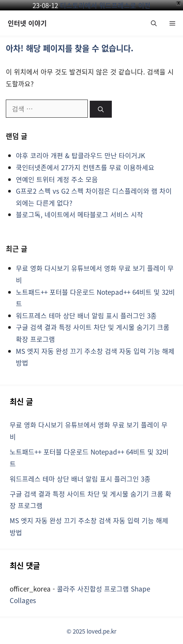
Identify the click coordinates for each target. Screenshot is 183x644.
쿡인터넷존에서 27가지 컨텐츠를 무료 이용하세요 (85, 167)
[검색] (101, 109)
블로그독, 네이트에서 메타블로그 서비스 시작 (80, 214)
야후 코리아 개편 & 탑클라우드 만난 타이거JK (80, 155)
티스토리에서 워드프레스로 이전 (105, 5)
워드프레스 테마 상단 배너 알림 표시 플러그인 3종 (86, 315)
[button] (154, 23)
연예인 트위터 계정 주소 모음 (57, 179)
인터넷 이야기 (27, 23)
